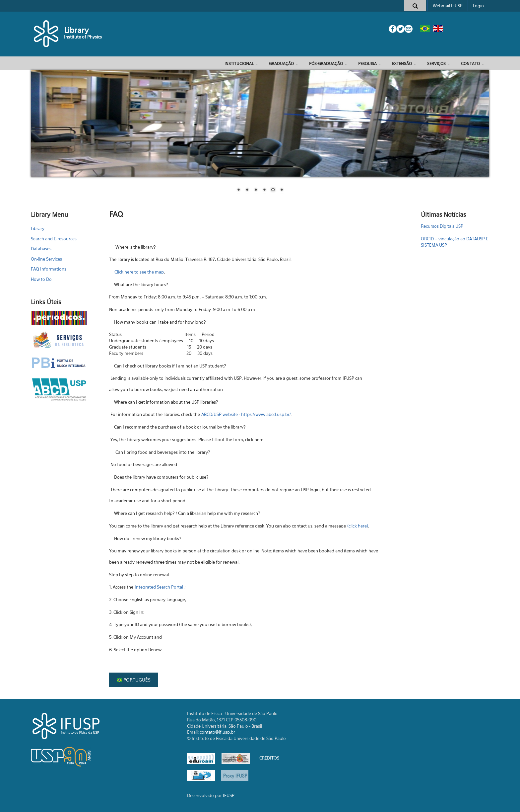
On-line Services (46, 259)
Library (76, 30)
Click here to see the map (139, 272)
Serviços (436, 64)
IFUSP (229, 795)
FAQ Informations (49, 269)
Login (478, 6)
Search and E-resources (54, 239)
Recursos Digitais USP (442, 226)
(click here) (358, 526)
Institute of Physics (83, 37)
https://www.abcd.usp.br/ (266, 414)
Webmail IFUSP (448, 6)
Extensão (402, 64)
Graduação (281, 64)
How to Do (41, 279)
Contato (470, 64)
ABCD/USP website (220, 414)
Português (134, 680)
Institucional (239, 64)
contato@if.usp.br (217, 732)
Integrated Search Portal (159, 587)
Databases (41, 249)
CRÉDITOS (269, 758)
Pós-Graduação (326, 64)
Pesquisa (367, 64)
